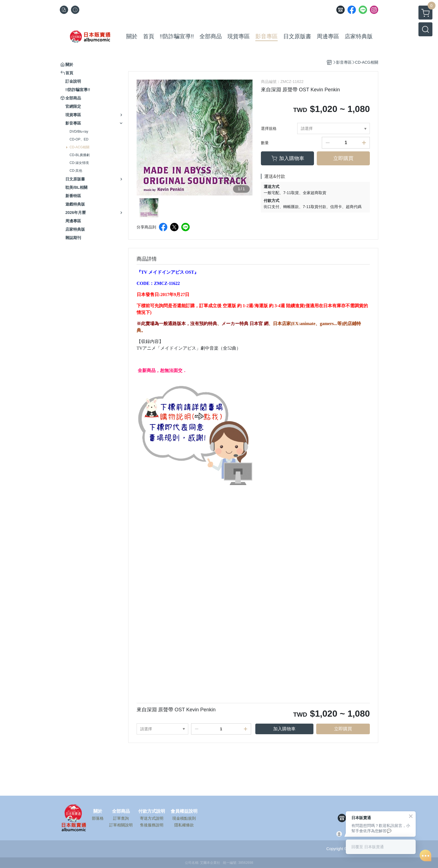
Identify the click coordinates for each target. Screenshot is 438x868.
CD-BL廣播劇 (80, 155)
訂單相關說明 (121, 825)
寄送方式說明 (152, 818)
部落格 (98, 818)
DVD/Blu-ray (79, 132)
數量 (265, 143)
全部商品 (121, 811)
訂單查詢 (121, 818)
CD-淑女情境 (79, 163)
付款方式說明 (152, 811)
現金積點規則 (184, 818)
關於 (98, 811)
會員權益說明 (184, 811)
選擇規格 (269, 128)
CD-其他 (76, 171)
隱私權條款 (184, 825)
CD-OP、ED (79, 139)
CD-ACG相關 (79, 147)
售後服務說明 (152, 825)
